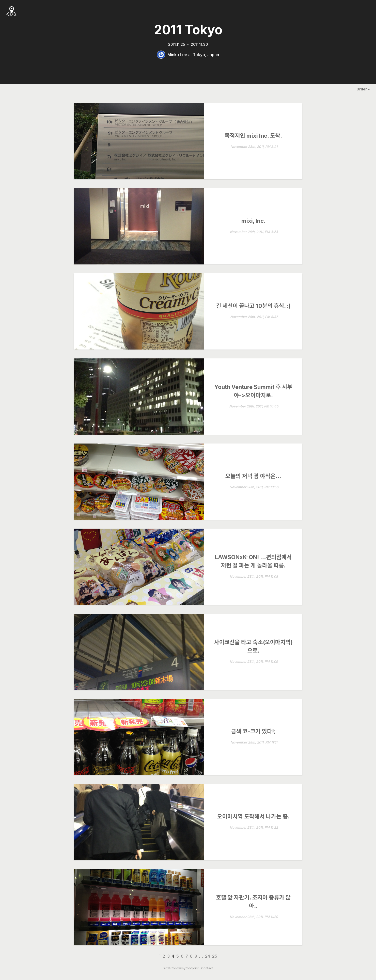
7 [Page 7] (187, 956)
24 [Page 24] (208, 956)
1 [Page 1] (160, 956)
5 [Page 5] (178, 956)
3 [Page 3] (168, 956)
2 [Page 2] (164, 956)
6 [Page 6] (182, 956)
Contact (207, 968)
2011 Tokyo (188, 30)
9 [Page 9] (196, 956)
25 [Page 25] (215, 956)
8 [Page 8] (191, 956)
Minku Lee (177, 55)
